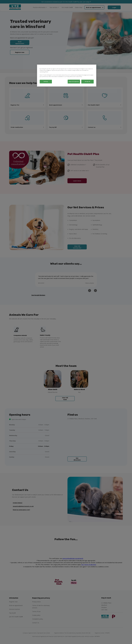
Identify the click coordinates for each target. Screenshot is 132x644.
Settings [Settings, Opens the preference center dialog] (46, 81)
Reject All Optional (74, 81)
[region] (67, 76)
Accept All (88, 81)
